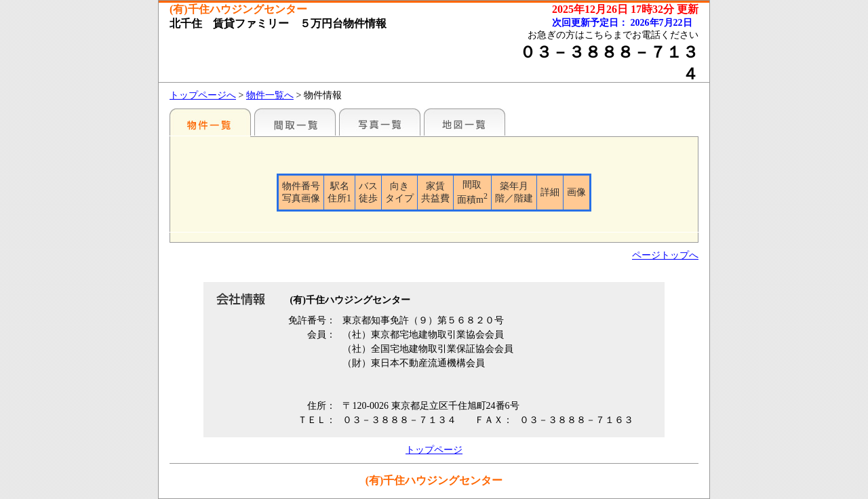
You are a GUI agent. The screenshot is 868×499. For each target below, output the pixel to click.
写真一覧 (380, 122)
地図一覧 (465, 122)
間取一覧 (295, 122)
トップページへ (203, 95)
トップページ (434, 450)
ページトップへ (665, 255)
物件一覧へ (270, 95)
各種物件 (210, 122)
